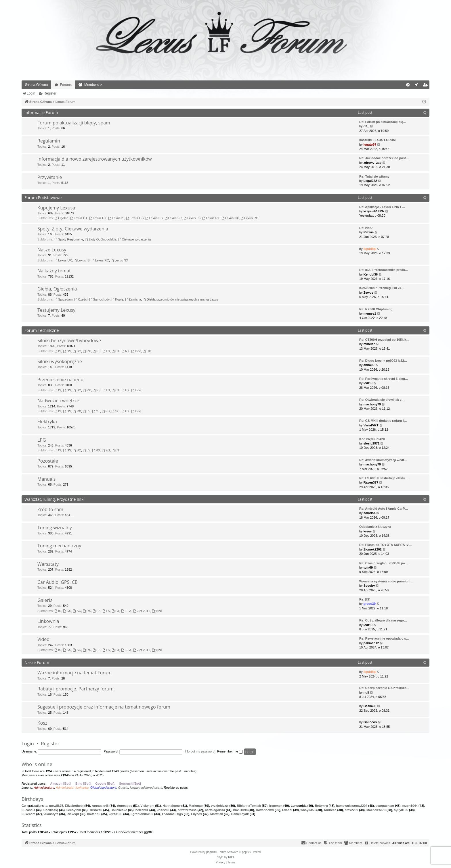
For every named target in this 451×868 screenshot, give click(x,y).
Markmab (196, 806)
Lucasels (28, 810)
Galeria (45, 600)
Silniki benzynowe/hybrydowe (69, 340)
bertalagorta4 (215, 810)
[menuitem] (408, 85)
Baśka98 (370, 706)
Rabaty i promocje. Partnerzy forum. (76, 689)
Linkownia (48, 621)
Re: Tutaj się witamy (374, 176)
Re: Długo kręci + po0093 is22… (383, 361)
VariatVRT (371, 425)
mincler (369, 344)
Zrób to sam (50, 509)
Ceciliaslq (51, 810)
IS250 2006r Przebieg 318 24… (382, 288)
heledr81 (142, 810)
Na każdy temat (54, 271)
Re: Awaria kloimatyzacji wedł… (383, 460)
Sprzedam (63, 299)
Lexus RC (249, 218)
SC (77, 351)
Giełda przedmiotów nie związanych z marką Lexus (180, 299)
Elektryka (47, 422)
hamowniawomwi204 (352, 806)
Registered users (176, 788)
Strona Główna (36, 85)
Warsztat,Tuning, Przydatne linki (55, 499)
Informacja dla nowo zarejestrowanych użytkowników (95, 159)
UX (147, 351)
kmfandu (94, 814)
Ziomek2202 (373, 549)
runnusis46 (100, 806)
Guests (123, 788)
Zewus (368, 292)
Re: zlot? (366, 228)
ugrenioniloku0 (142, 814)
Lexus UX (98, 218)
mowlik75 (56, 806)
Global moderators (103, 788)
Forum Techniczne (42, 330)
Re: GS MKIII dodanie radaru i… (383, 421)
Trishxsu (96, 810)
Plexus (369, 232)
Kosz (42, 723)
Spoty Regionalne (69, 239)
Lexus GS (135, 218)
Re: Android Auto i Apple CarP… (384, 509)
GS (67, 351)
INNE (157, 611)
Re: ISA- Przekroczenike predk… (384, 270)
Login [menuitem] (418, 86)
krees (368, 531)
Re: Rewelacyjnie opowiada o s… (384, 638)
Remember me (230, 751)
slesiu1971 (372, 443)
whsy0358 (308, 810)
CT (116, 351)
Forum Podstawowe (43, 198)
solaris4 (370, 513)
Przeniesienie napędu (60, 380)
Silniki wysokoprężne (60, 361)
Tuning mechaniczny (59, 546)
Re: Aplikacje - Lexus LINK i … (382, 207)
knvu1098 (240, 810)
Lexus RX (211, 218)
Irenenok (276, 806)
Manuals (46, 479)
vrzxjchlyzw (220, 806)
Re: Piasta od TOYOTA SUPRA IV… (386, 545)
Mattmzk (217, 814)
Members (91, 85)
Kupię (117, 299)
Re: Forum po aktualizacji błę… (383, 122)
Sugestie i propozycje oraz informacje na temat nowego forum (104, 707)
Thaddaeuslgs (172, 814)
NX (125, 351)
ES (97, 351)
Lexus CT (79, 218)
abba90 (369, 365)
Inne (136, 351)
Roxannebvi (265, 810)
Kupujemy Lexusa (56, 208)
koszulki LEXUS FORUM (378, 140)
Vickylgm (147, 806)
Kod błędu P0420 (372, 439)
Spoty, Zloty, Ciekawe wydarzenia (73, 229)
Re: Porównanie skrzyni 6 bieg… (384, 379)
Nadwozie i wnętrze (58, 401)
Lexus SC (173, 218)
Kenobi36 (371, 274)
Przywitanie (50, 177)
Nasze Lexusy (52, 250)
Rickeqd (73, 814)
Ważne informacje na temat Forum (74, 673)
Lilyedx (196, 814)
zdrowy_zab (372, 163)
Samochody (99, 299)
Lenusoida (299, 806)
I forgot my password (200, 751)
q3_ (366, 126)
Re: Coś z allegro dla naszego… (383, 620)
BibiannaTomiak (249, 806)
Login (31, 93)
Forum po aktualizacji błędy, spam (74, 123)
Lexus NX (230, 218)
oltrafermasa (187, 810)
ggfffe (148, 832)
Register (50, 93)
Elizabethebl (74, 806)
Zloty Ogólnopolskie (101, 239)
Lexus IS (116, 218)
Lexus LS (192, 218)
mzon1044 (410, 806)
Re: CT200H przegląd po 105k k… (384, 340)
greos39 (370, 604)
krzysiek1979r (374, 211)
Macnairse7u (376, 810)
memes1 (370, 313)
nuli (366, 692)
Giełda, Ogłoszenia (57, 289)
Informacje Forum (41, 112)
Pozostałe (48, 461)
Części (81, 299)
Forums (66, 85)
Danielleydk (240, 814)
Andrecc (330, 810)
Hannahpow (171, 806)
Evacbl (287, 810)
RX (87, 351)
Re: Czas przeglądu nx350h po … (384, 563)
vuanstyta (51, 814)
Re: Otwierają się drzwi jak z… (382, 400)
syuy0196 (401, 810)
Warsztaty (48, 564)
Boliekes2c (119, 810)
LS (106, 351)
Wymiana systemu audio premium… (386, 581)
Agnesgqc (124, 806)
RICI (231, 857)
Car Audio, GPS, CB (58, 582)
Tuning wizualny (55, 528)
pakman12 (371, 643)
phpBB (211, 852)
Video (43, 639)
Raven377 (371, 482)
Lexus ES (154, 218)
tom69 (368, 567)
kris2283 (163, 810)
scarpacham (385, 806)
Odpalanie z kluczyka (375, 527)
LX (115, 611)
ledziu (368, 383)
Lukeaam (28, 814)
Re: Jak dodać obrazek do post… (384, 158)
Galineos (370, 722)
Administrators (44, 788)
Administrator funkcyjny (72, 788)
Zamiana (133, 299)
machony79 (372, 404)
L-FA (126, 611)
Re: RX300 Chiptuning (376, 309)
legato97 (370, 145)
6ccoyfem (74, 810)
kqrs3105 (116, 814)
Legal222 (370, 181)
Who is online (37, 764)
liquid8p (370, 249)
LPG (42, 440)
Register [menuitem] (426, 86)
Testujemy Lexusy (56, 310)
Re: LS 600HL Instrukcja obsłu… (384, 478)
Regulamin (49, 141)
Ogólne (61, 218)
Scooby (369, 586)
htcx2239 (351, 810)
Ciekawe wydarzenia (135, 239)
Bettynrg (321, 806)
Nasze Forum (37, 662)
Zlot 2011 (142, 611)
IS (58, 351)
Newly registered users (146, 788)
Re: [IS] (365, 599)
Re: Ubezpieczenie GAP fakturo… (384, 688)
